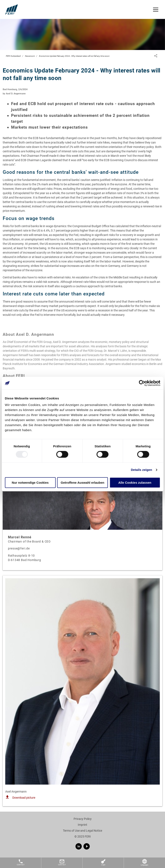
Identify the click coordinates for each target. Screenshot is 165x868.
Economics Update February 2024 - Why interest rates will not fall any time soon (74, 56)
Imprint (82, 825)
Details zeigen (141, 470)
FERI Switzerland (13, 56)
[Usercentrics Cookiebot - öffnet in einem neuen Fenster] (142, 383)
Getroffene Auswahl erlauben (83, 483)
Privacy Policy (83, 819)
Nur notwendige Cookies (30, 483)
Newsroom (30, 56)
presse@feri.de (19, 548)
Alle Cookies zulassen (135, 483)
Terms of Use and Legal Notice (82, 831)
